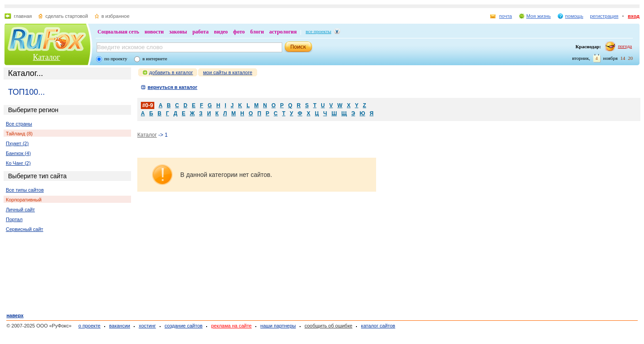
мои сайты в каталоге (228, 72)
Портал (14, 219)
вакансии (120, 326)
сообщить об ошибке (328, 326)
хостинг (147, 326)
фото (239, 32)
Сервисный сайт (25, 229)
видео (221, 32)
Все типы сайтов (25, 190)
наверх (15, 315)
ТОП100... (26, 92)
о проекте (89, 326)
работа (200, 32)
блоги (257, 32)
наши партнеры (278, 326)
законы (178, 32)
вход (634, 16)
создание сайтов (184, 326)
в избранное (116, 16)
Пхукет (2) (17, 143)
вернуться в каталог (172, 87)
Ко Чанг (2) (18, 163)
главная (23, 16)
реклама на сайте (231, 326)
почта (506, 16)
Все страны (19, 124)
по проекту (116, 59)
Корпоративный (24, 200)
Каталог (47, 57)
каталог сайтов (378, 326)
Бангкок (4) (18, 153)
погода (625, 46)
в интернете (155, 59)
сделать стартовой (66, 16)
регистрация (604, 16)
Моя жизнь (539, 16)
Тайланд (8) (19, 134)
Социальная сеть (118, 32)
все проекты (319, 31)
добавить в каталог (171, 72)
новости (154, 32)
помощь (574, 16)
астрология (283, 32)
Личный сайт (20, 210)
